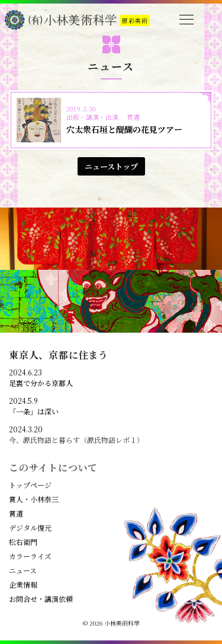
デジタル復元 (30, 528)
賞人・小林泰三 (34, 499)
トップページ (30, 485)
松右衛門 (23, 542)
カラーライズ (30, 556)
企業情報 (23, 585)
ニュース (23, 570)
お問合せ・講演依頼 (41, 599)
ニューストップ (111, 166)
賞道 (16, 514)
